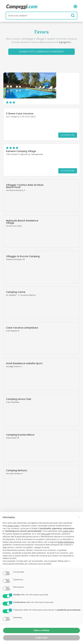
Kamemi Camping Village (21, 151)
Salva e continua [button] (41, 630)
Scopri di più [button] (41, 638)
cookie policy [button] (68, 531)
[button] (79, 517)
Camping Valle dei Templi (52, 80)
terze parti (46, 534)
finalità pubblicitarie (66, 542)
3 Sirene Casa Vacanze (20, 114)
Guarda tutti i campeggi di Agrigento (41, 52)
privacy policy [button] (13, 526)
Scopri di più (61, 99)
